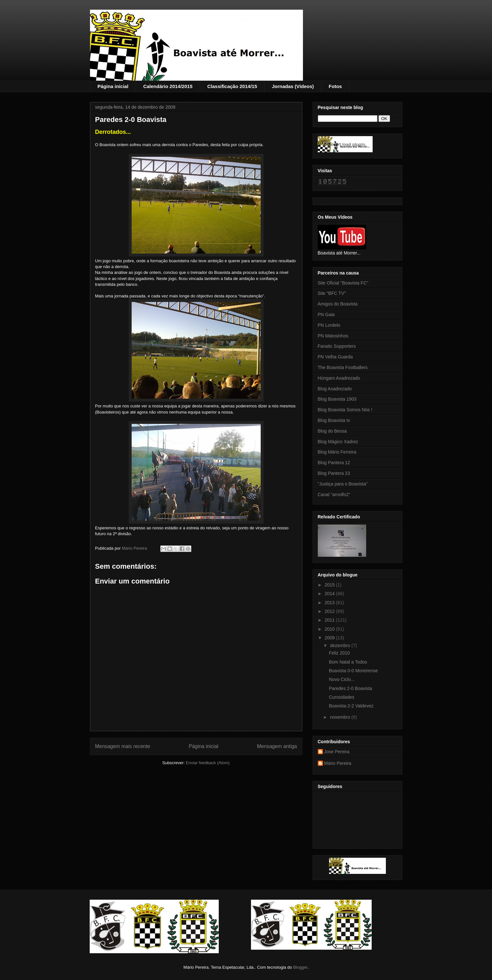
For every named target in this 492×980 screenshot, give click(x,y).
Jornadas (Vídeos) (293, 86)
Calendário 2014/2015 (168, 86)
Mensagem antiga (277, 746)
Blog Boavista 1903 (337, 399)
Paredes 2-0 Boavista (350, 688)
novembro (341, 717)
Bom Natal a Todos (348, 662)
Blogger (300, 967)
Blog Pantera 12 (334, 463)
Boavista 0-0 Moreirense (353, 671)
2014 (330, 594)
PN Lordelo (329, 325)
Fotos (335, 86)
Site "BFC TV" (332, 293)
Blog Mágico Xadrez (338, 442)
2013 (330, 603)
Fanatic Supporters (337, 346)
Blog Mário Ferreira (337, 452)
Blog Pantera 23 (334, 473)
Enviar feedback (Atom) (208, 763)
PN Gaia (326, 315)
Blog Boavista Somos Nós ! (345, 410)
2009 (330, 638)
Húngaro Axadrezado (339, 378)
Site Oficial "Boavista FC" (343, 283)
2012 (330, 611)
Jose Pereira (337, 752)
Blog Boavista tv (334, 420)
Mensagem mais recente (123, 746)
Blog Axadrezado (335, 389)
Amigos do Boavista (338, 304)
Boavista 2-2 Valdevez (351, 706)
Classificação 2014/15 (232, 86)
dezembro (341, 645)
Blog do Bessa (332, 431)
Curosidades (341, 697)
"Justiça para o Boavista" (343, 484)
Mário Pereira (338, 763)
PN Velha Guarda (335, 357)
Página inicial (113, 86)
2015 (330, 585)
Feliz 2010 (339, 653)
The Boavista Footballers (343, 367)
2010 (330, 629)
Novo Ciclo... (341, 679)
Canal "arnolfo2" (334, 495)
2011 (330, 620)
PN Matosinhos (333, 336)
